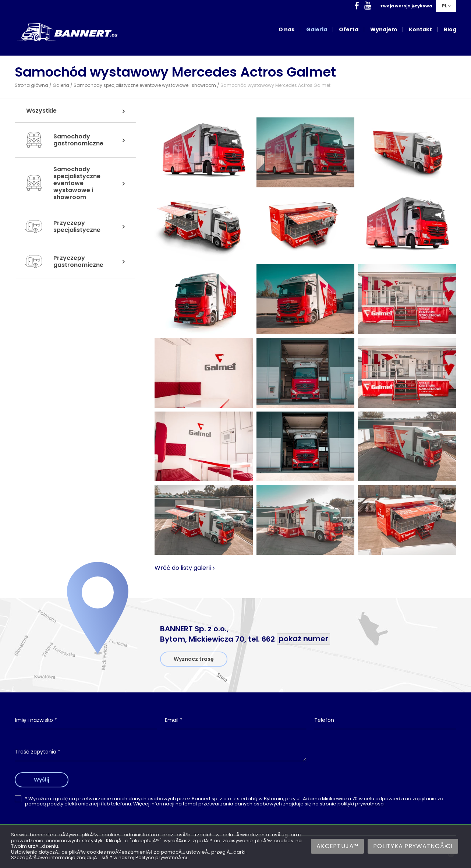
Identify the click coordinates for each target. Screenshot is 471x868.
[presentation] (385, 758)
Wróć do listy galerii (183, 568)
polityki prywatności (361, 804)
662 (296, 639)
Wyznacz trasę (194, 659)
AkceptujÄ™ (337, 846)
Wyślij (42, 780)
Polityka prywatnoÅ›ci (413, 846)
